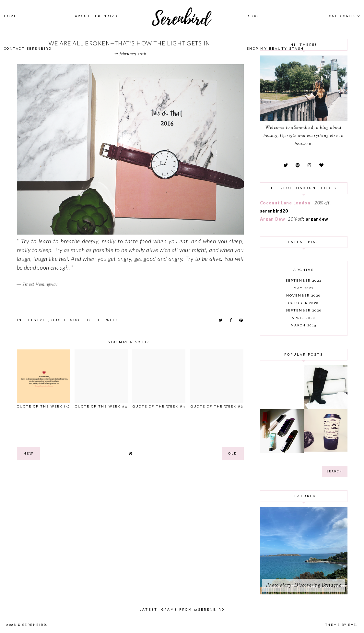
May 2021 (304, 288)
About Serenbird (96, 16)
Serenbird (35, 625)
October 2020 (304, 303)
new (29, 453)
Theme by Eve (341, 625)
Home (10, 16)
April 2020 (304, 318)
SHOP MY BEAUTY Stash (275, 49)
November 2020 (304, 295)
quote (59, 320)
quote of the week (94, 320)
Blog (252, 16)
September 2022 (304, 280)
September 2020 (304, 310)
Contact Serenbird (28, 49)
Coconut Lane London (285, 203)
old (233, 453)
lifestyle (36, 320)
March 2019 (304, 325)
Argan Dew (273, 219)
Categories (343, 16)
